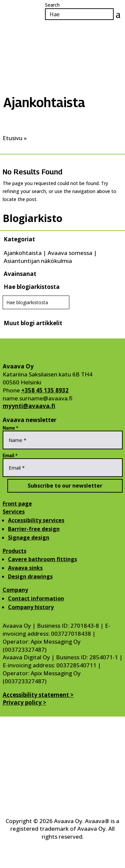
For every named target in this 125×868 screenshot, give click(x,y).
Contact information (36, 598)
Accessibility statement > (38, 695)
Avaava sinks (25, 568)
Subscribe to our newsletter (65, 486)
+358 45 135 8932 (45, 390)
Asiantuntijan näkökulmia (38, 261)
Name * (10, 428)
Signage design (29, 538)
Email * (10, 456)
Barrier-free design (34, 529)
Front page (17, 504)
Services (14, 512)
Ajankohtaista (23, 253)
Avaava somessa (70, 253)
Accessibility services (36, 520)
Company (15, 590)
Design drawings (30, 576)
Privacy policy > (24, 702)
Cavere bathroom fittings (42, 559)
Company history (31, 607)
